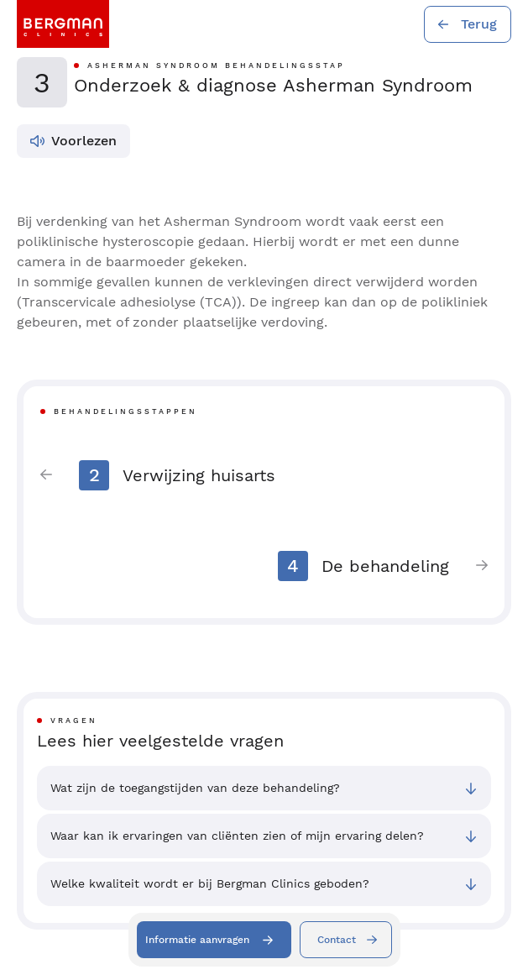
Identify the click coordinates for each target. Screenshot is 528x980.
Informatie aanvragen (197, 940)
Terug (479, 24)
